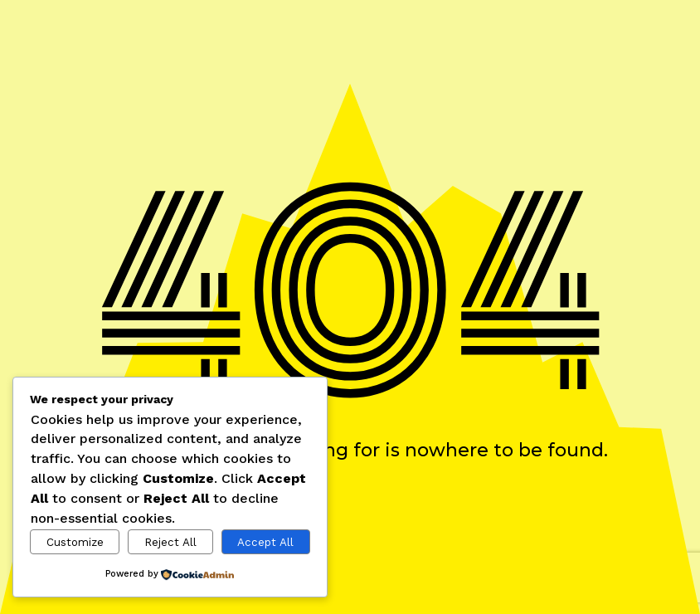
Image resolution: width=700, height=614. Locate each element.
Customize (75, 542)
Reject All (170, 542)
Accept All (265, 542)
